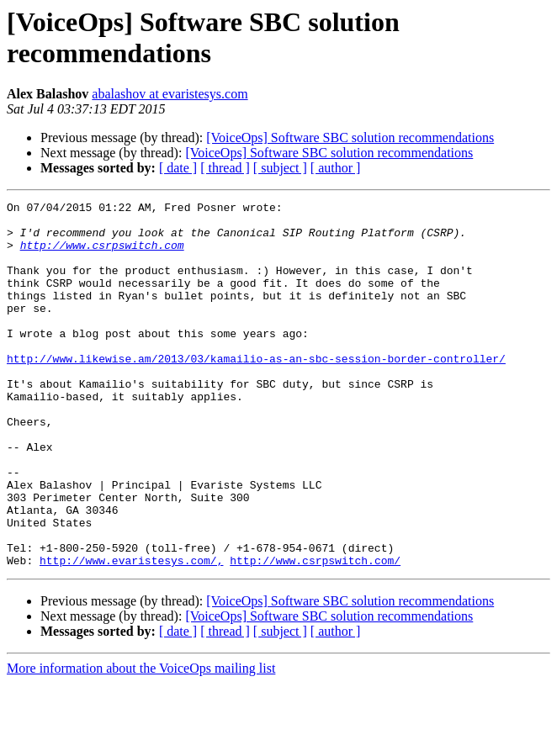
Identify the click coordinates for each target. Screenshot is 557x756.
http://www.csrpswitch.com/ (315, 633)
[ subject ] (280, 168)
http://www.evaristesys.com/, (131, 633)
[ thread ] (225, 168)
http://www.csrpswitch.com (102, 255)
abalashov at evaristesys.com (170, 94)
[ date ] (178, 168)
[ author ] (336, 168)
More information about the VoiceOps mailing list (141, 741)
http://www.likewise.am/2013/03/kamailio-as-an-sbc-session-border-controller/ (256, 391)
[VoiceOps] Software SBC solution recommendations (350, 137)
